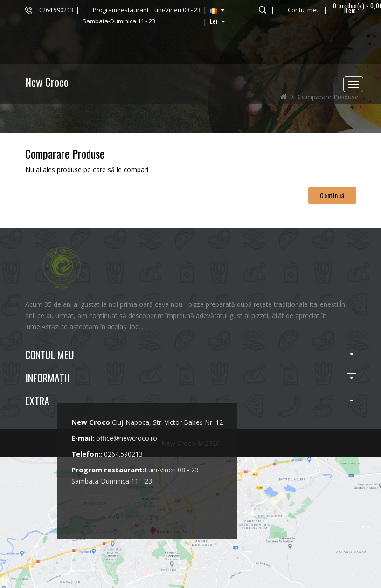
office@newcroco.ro (127, 438)
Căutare (261, 10)
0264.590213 (56, 10)
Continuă (332, 195)
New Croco (47, 82)
